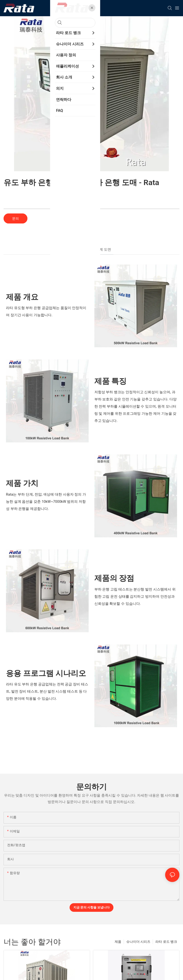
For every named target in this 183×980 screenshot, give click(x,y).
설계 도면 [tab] (103, 249)
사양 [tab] (87, 249)
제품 (118, 942)
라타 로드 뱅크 (166, 942)
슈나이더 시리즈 (138, 942)
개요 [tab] (76, 249)
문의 (15, 218)
